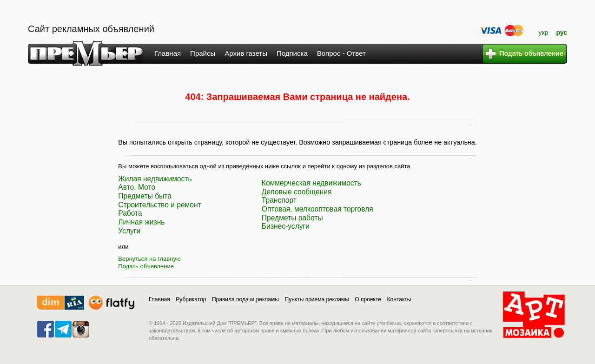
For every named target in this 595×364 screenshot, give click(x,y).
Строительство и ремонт (159, 205)
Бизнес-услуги (286, 226)
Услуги (129, 231)
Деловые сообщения (297, 192)
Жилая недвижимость (155, 179)
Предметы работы (292, 218)
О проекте (368, 299)
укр (543, 33)
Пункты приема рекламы (317, 299)
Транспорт (279, 200)
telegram (63, 329)
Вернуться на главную (149, 259)
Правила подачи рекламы (245, 299)
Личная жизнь (141, 222)
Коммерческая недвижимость (311, 183)
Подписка (292, 53)
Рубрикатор (191, 299)
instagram (81, 329)
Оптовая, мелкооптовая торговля (317, 209)
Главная (168, 53)
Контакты (399, 299)
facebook (46, 329)
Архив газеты (246, 53)
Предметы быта (145, 196)
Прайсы (203, 53)
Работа (130, 213)
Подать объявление (146, 266)
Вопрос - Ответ (341, 53)
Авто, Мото (137, 187)
